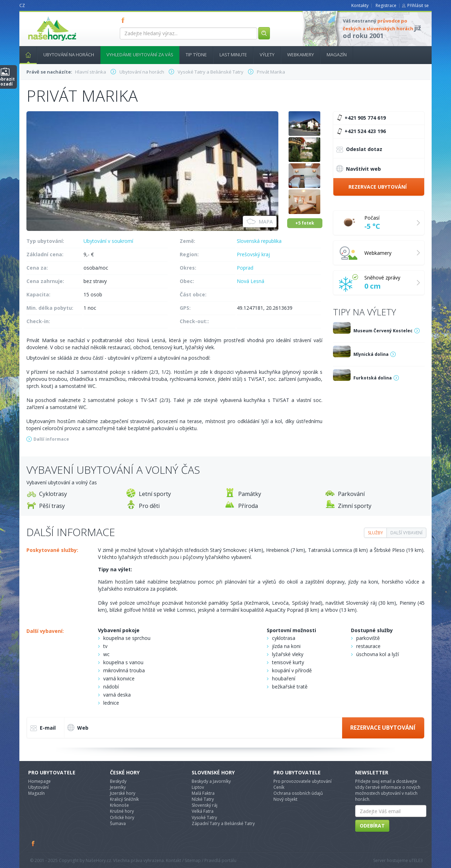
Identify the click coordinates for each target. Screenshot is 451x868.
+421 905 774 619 (360, 118)
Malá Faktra (203, 793)
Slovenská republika (259, 241)
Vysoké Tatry (204, 817)
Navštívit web (359, 169)
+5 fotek (305, 223)
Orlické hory (122, 817)
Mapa (260, 222)
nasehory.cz (39, 16)
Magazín (337, 55)
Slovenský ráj (205, 805)
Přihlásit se (418, 5)
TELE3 (417, 860)
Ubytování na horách (69, 55)
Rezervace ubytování (378, 187)
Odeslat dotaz (359, 150)
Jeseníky (118, 787)
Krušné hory (122, 811)
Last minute (233, 55)
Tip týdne (196, 55)
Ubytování (38, 787)
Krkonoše (119, 805)
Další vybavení (406, 533)
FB (124, 20)
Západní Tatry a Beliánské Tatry (223, 823)
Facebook (33, 843)
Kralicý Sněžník (124, 799)
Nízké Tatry (203, 799)
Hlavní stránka (25, 55)
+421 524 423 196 (360, 131)
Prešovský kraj (253, 254)
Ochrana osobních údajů (298, 793)
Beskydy (118, 781)
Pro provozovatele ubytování (302, 781)
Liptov (198, 787)
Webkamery (301, 55)
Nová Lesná (251, 281)
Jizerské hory (123, 793)
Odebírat (372, 826)
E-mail (43, 728)
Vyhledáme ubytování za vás (140, 55)
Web (78, 728)
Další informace (51, 439)
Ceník (279, 787)
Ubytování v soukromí (108, 241)
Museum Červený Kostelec (383, 331)
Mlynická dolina (371, 354)
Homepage (39, 781)
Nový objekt (285, 799)
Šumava (118, 823)
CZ (22, 5)
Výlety (267, 55)
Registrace (386, 5)
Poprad (245, 268)
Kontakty (360, 5)
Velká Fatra (203, 811)
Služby (375, 533)
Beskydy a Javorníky (211, 781)
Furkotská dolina (373, 378)
